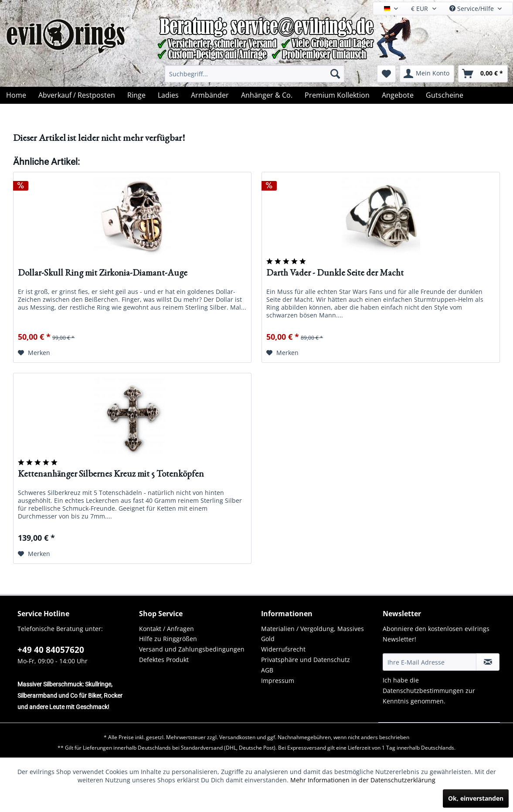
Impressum (278, 681)
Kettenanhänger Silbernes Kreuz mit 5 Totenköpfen (111, 474)
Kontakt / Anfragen (166, 629)
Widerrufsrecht (283, 649)
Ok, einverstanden (476, 798)
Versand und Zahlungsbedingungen (192, 649)
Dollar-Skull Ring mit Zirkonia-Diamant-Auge (103, 273)
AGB (267, 670)
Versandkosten (237, 737)
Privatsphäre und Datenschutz (306, 660)
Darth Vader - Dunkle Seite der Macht (335, 273)
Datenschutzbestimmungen (423, 691)
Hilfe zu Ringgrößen (168, 639)
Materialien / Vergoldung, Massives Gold (313, 634)
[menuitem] (255, 74)
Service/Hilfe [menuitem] (472, 9)
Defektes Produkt (164, 660)
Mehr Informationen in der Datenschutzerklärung (363, 780)
